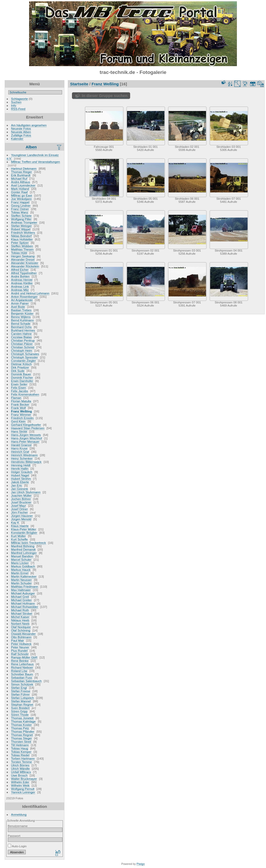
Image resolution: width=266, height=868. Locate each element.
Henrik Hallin (20, 468)
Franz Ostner (20, 209)
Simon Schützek (22, 684)
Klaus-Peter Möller (24, 529)
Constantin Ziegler (24, 361)
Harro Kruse (19, 448)
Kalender (17, 139)
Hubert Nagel (20, 475)
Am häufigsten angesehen (29, 125)
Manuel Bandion (22, 556)
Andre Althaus (21, 182)
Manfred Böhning (23, 546)
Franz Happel (20, 202)
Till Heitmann (20, 745)
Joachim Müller (21, 495)
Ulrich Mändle (21, 769)
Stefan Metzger (22, 226)
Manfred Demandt (23, 549)
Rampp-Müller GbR (24, 657)
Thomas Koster (22, 725)
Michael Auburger (23, 593)
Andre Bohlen (20, 276)
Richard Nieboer (22, 667)
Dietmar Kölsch (22, 364)
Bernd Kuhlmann (23, 320)
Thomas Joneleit (22, 718)
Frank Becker (20, 404)
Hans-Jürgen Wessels (26, 435)
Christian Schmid (23, 347)
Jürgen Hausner (22, 516)
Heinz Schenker (22, 458)
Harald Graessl (21, 445)
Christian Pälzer (22, 344)
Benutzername (18, 826)
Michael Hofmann (23, 603)
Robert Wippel (21, 229)
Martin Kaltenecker (24, 576)
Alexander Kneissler (25, 263)
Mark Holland (20, 189)
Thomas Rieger (22, 172)
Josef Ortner (20, 509)
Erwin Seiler (19, 384)
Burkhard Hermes (23, 330)
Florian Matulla (21, 401)
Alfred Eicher (20, 270)
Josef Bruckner (21, 502)
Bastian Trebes (21, 310)
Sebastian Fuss (22, 678)
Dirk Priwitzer (20, 367)
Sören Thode (20, 715)
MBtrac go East (22, 195)
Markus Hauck (21, 570)
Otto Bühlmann (21, 637)
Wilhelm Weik (20, 785)
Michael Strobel (22, 613)
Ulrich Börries (20, 765)
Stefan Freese (21, 691)
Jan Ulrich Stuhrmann (26, 492)
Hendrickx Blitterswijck (26, 462)
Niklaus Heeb (20, 620)
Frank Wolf (19, 408)
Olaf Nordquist (21, 627)
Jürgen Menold (21, 519)
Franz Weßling (22, 411)
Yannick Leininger (23, 792)
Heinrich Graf (20, 452)
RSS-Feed (18, 109)
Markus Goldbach (23, 566)
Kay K (15, 522)
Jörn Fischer (20, 512)
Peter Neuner (20, 647)
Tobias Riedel (20, 755)
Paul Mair (18, 640)
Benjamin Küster (22, 313)
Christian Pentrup (23, 340)
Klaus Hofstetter (22, 239)
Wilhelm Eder (20, 782)
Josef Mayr (19, 506)
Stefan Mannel (21, 701)
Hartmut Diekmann (24, 168)
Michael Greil (20, 597)
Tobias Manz (20, 212)
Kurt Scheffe (20, 539)
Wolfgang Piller (21, 219)
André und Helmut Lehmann (30, 293)
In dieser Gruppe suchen (105, 96)
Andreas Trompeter (24, 222)
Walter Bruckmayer (24, 779)
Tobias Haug (20, 748)
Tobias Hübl (19, 253)
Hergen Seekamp (23, 256)
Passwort (14, 836)
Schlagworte (20, 99)
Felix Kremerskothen (25, 394)
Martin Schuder (22, 583)
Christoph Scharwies (25, 354)
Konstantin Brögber (24, 533)
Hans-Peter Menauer (25, 442)
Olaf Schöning (21, 630)
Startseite (79, 84)
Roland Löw (19, 671)
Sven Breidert (20, 708)
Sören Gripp (19, 711)
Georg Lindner (21, 206)
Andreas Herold (22, 280)
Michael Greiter (22, 600)
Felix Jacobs (20, 391)
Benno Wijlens (21, 317)
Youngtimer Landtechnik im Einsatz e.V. (33, 157)
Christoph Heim (22, 350)
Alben (31, 147)
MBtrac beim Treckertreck (29, 543)
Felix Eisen (19, 388)
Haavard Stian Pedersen (28, 428)
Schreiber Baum (22, 674)
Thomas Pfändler (23, 731)
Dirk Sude (18, 371)
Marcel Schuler (21, 560)
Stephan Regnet (22, 704)
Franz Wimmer (21, 415)
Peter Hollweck (21, 644)
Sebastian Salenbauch (26, 681)
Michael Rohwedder (25, 607)
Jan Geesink (20, 489)
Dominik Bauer (21, 374)
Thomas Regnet (22, 735)
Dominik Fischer (22, 377)
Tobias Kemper (21, 752)
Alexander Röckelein (25, 266)
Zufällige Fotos (21, 135)
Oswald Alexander (24, 634)
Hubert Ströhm (21, 479)
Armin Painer (20, 303)
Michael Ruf (19, 179)
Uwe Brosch (19, 775)
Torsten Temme (22, 762)
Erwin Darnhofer (22, 381)
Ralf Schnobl (20, 654)
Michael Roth (20, 610)
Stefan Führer (21, 694)
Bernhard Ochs (21, 327)
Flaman (16, 398)
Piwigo (141, 864)
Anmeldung (19, 814)
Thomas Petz (20, 728)
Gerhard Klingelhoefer (26, 425)
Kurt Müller (19, 536)
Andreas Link (20, 286)
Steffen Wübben (22, 246)
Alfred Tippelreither (24, 273)
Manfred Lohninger (24, 553)
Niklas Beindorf (21, 236)
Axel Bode (18, 307)
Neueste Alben (21, 132)
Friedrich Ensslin (22, 418)
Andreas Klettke (22, 283)
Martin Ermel (20, 573)
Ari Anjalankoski (22, 300)
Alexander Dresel (23, 259)
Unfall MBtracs (21, 772)
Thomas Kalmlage (24, 721)
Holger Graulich (22, 472)
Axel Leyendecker (23, 185)
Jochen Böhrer (21, 499)
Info (14, 105)
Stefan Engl (19, 688)
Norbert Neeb (20, 624)
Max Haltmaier (21, 590)
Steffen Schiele (21, 216)
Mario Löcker (20, 563)
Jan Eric (17, 485)
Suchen (16, 102)
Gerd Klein (18, 421)
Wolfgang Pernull (23, 789)
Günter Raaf (19, 192)
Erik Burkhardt (21, 175)
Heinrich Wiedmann (25, 455)
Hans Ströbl (19, 431)
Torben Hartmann (23, 758)
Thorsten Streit (21, 742)
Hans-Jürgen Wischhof (27, 438)
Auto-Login (17, 846)
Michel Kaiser (20, 617)
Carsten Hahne (21, 334)
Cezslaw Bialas (22, 337)
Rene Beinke (20, 661)
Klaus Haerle (20, 526)
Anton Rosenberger (24, 297)
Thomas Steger (22, 738)
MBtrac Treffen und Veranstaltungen (36, 162)
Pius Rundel (19, 651)
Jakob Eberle (20, 482)
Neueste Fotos (21, 129)
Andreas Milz (20, 290)
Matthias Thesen (22, 249)
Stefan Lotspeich (23, 698)
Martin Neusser (22, 580)
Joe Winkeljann (22, 199)
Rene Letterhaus (22, 664)
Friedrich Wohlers (23, 232)
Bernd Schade (21, 324)
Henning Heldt (21, 465)
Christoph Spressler (25, 357)
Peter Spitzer (20, 243)
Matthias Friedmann (25, 586)
